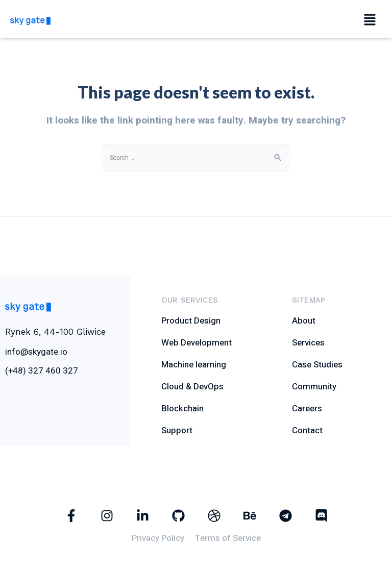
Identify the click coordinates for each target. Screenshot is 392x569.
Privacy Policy (158, 538)
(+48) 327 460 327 (42, 371)
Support (177, 430)
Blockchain (182, 409)
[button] (370, 20)
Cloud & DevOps (192, 387)
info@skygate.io (36, 352)
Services (308, 343)
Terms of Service (228, 538)
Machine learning (194, 365)
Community (314, 387)
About (304, 321)
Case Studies (317, 365)
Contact (307, 430)
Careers (307, 409)
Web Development (197, 343)
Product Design (191, 321)
